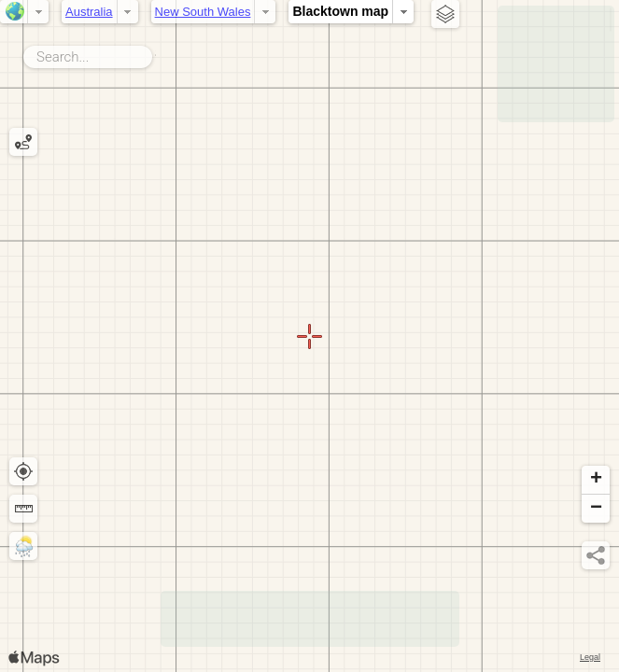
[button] (596, 480)
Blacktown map (340, 11)
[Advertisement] (556, 64)
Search (155, 53)
